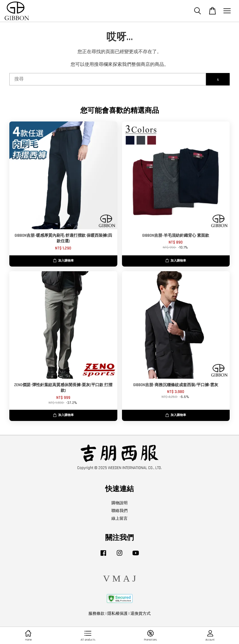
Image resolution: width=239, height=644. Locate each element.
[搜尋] (108, 79)
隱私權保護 (117, 614)
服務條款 (96, 614)
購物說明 (119, 503)
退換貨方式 (141, 614)
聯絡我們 (119, 511)
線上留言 (119, 518)
